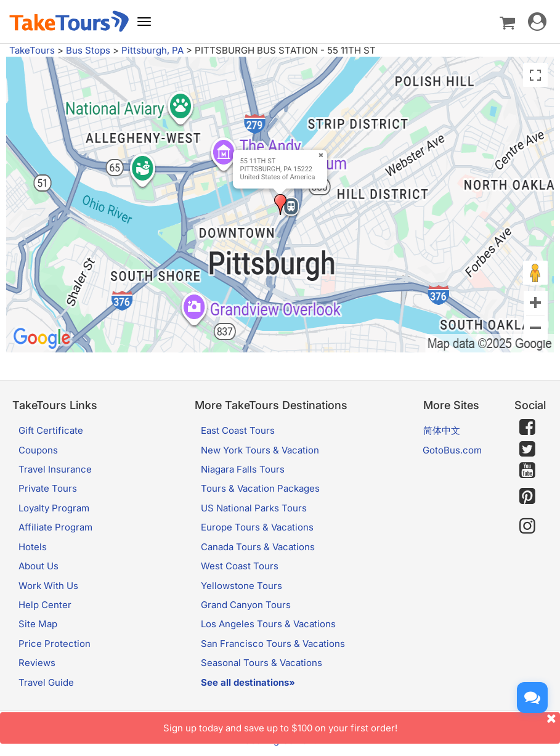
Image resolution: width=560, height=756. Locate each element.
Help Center (45, 605)
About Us (39, 566)
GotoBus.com (452, 450)
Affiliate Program (55, 527)
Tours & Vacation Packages (260, 488)
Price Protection (55, 644)
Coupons (38, 450)
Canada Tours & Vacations (258, 547)
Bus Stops (88, 50)
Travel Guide (46, 682)
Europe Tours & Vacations (257, 527)
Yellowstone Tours (241, 586)
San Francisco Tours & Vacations (273, 644)
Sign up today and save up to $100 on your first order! (362, 723)
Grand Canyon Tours (246, 605)
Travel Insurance (55, 469)
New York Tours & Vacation (260, 450)
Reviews (37, 663)
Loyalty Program (54, 508)
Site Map (38, 624)
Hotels (33, 547)
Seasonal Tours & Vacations (262, 663)
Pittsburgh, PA (152, 50)
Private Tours (48, 488)
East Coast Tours (238, 430)
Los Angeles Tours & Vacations (268, 624)
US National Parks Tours (254, 508)
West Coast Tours (240, 566)
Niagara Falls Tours (243, 469)
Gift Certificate (51, 430)
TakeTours (32, 50)
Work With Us (48, 586)
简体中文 (442, 430)
